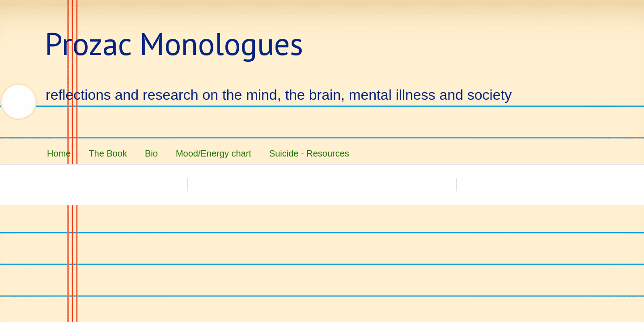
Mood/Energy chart (214, 153)
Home (59, 153)
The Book (108, 153)
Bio (151, 153)
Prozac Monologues (174, 43)
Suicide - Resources (309, 153)
